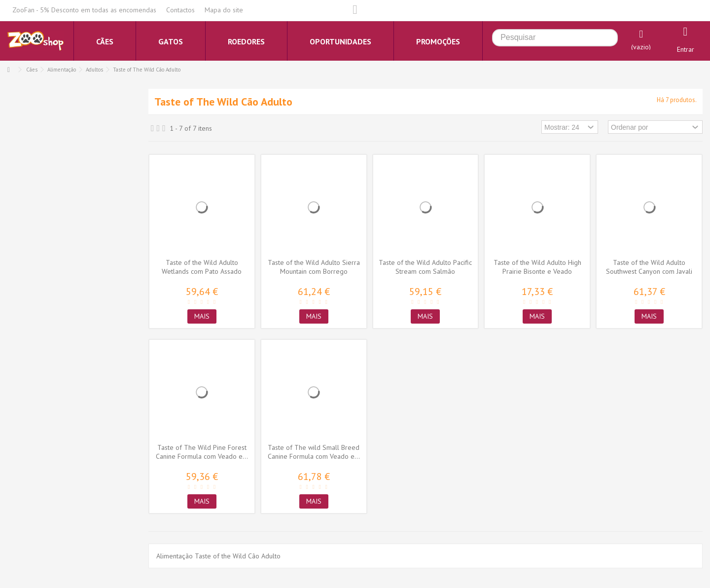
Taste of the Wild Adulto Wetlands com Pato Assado (202, 267)
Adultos (94, 70)
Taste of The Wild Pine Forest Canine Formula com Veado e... (202, 452)
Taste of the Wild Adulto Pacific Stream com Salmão (425, 267)
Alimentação (62, 70)
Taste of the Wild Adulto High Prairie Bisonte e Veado (537, 267)
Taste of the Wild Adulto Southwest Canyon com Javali (649, 267)
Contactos (180, 10)
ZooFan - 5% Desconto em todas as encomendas (84, 10)
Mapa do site (224, 10)
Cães (32, 70)
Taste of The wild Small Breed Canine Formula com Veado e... (314, 452)
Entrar (686, 49)
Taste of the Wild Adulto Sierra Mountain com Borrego (314, 267)
